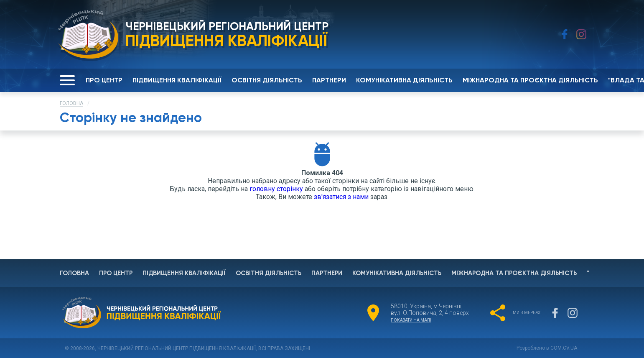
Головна (71, 103)
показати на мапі (411, 320)
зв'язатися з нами (341, 197)
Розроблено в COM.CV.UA (547, 348)
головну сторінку (276, 189)
